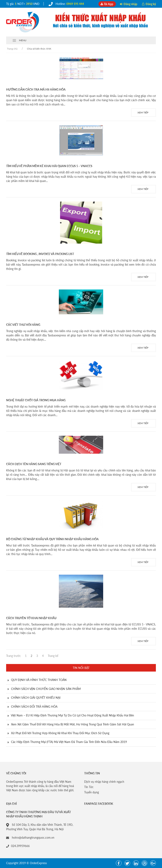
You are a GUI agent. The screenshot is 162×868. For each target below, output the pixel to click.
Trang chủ (12, 49)
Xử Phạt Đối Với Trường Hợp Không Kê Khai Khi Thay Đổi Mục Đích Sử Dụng (60, 733)
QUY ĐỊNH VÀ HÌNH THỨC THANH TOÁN (39, 680)
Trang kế (53, 656)
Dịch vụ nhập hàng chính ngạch (104, 782)
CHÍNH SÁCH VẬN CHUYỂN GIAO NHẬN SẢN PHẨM (46, 689)
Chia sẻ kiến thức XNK (39, 49)
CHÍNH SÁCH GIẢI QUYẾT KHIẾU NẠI (36, 698)
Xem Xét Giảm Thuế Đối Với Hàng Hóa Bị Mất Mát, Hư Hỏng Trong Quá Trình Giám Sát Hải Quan (73, 724)
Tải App (107, 4)
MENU (19, 41)
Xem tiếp (144, 113)
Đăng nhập (129, 4)
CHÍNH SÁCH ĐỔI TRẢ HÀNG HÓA (34, 707)
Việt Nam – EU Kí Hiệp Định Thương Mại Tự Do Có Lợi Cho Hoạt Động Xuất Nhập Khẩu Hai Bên (72, 715)
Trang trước (13, 656)
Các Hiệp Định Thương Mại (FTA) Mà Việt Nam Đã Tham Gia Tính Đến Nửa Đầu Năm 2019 (69, 742)
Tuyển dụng (92, 792)
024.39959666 (18, 846)
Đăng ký (149, 4)
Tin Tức (89, 787)
